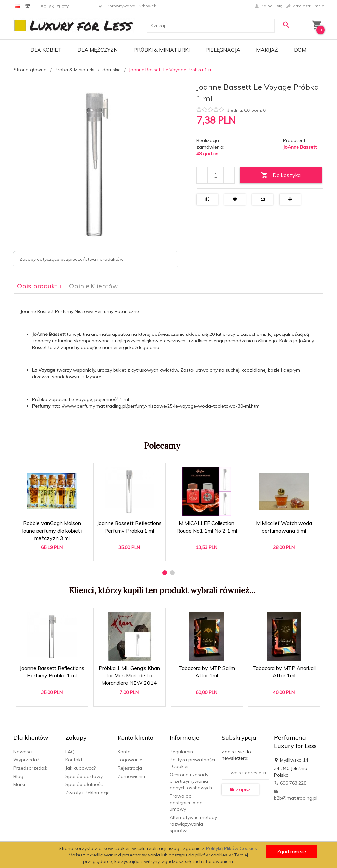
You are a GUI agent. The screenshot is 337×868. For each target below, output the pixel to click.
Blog (18, 776)
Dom (300, 50)
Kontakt (74, 760)
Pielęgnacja (223, 50)
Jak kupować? (81, 768)
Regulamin (181, 752)
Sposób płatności (85, 784)
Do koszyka (281, 175)
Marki (19, 784)
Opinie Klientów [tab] (93, 286)
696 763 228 (290, 783)
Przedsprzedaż (30, 768)
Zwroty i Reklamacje (88, 793)
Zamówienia (131, 776)
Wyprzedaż (26, 760)
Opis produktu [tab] (39, 286)
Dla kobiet (46, 50)
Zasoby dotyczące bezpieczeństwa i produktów (72, 259)
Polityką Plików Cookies (232, 848)
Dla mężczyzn (97, 50)
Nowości (23, 752)
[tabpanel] (168, 363)
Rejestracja (130, 768)
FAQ (70, 752)
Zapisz (240, 789)
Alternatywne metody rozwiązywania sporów (193, 824)
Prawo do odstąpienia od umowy (186, 803)
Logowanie (130, 760)
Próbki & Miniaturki (161, 50)
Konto (124, 752)
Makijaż (267, 50)
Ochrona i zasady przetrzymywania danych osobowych (191, 781)
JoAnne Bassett (300, 147)
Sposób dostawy (84, 776)
